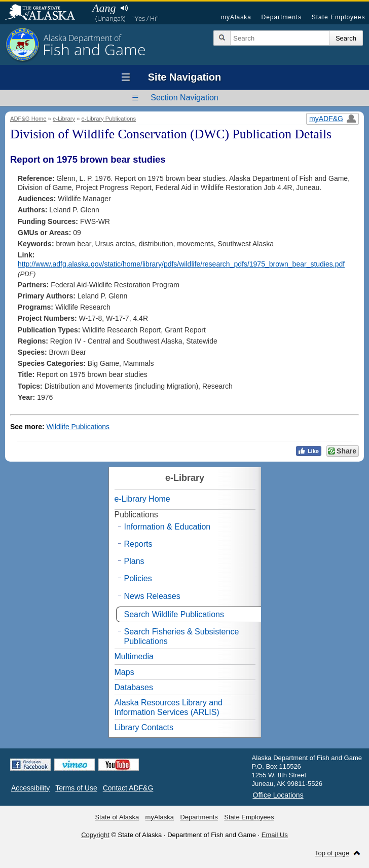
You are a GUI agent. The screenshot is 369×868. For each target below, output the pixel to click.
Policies (138, 578)
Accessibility (30, 788)
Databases (134, 687)
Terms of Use (76, 788)
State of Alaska (45, 13)
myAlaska (236, 17)
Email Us (275, 835)
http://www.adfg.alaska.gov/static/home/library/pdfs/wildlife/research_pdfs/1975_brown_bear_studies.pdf (181, 264)
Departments (281, 17)
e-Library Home (142, 499)
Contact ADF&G (128, 788)
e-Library (64, 119)
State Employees (339, 17)
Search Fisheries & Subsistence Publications (182, 636)
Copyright (95, 835)
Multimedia (134, 656)
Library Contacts (144, 727)
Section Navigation (184, 98)
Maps (124, 672)
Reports (138, 544)
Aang (104, 8)
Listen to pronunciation (124, 8)
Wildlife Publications (78, 427)
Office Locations (278, 795)
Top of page (332, 853)
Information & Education (168, 527)
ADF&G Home (28, 119)
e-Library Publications (109, 119)
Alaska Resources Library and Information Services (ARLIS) (169, 707)
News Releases (152, 596)
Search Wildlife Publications (174, 614)
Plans (134, 561)
